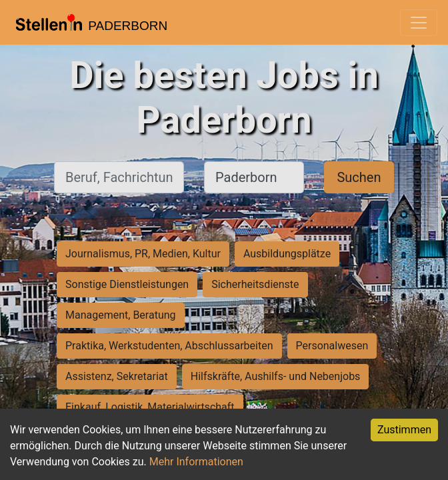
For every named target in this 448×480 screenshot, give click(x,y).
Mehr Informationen (196, 462)
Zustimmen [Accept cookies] (404, 430)
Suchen (359, 177)
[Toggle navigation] (419, 23)
